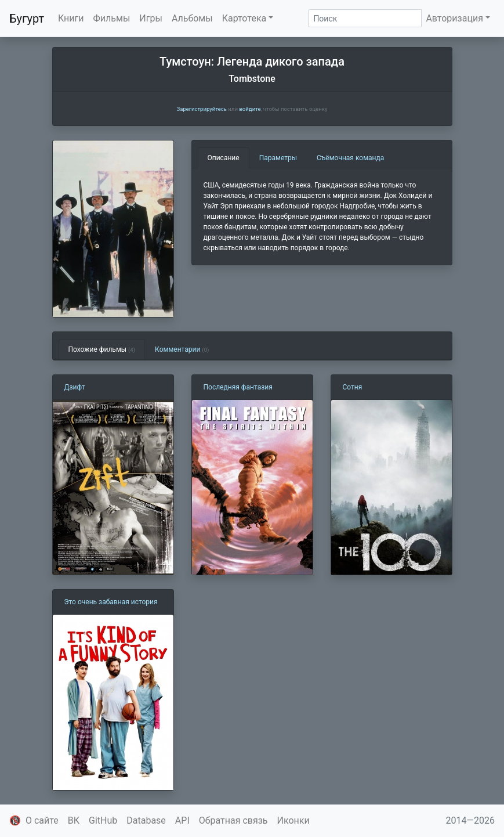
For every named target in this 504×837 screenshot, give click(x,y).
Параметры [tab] (278, 158)
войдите (250, 109)
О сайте (42, 820)
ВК (74, 820)
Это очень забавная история (111, 602)
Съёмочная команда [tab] (350, 158)
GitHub (103, 820)
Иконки (293, 820)
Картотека (244, 18)
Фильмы (112, 18)
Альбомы (192, 18)
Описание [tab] (224, 158)
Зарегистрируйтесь (201, 109)
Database (146, 820)
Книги (71, 18)
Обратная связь (233, 820)
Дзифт (75, 387)
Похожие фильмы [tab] (102, 349)
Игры (151, 18)
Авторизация (454, 18)
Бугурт (27, 19)
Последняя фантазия (238, 387)
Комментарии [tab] (182, 349)
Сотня (353, 387)
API (182, 820)
